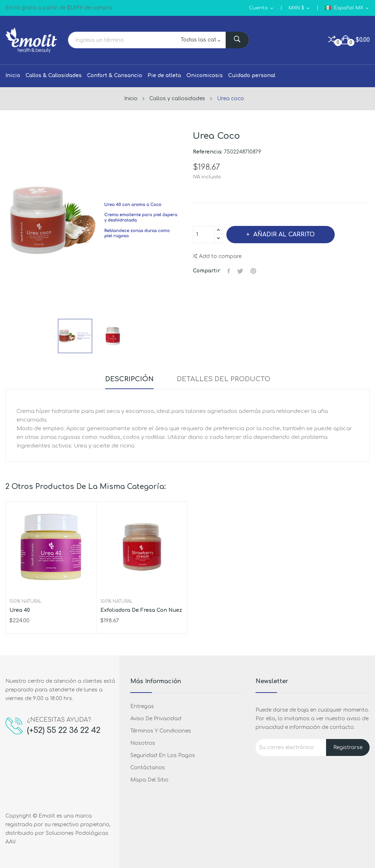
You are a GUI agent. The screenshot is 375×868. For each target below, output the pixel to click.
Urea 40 (20, 610)
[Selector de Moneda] (300, 8)
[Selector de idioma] (347, 8)
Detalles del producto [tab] (223, 379)
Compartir (229, 271)
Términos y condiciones (161, 731)
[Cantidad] (204, 235)
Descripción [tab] (129, 379)
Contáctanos (148, 768)
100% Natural (26, 601)
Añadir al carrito (283, 235)
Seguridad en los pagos (163, 755)
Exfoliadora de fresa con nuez (141, 610)
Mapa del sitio (149, 780)
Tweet (240, 271)
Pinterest (253, 271)
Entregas (142, 706)
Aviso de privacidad (156, 719)
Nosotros (143, 743)
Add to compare (217, 257)
